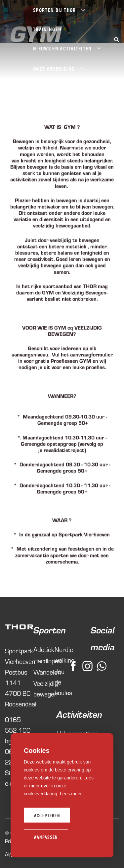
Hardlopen (41, 660)
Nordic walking (62, 654)
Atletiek (41, 649)
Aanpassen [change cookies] (46, 837)
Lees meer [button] (71, 794)
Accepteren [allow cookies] (47, 815)
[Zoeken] (116, 39)
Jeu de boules (62, 682)
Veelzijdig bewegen (41, 688)
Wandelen (41, 672)
